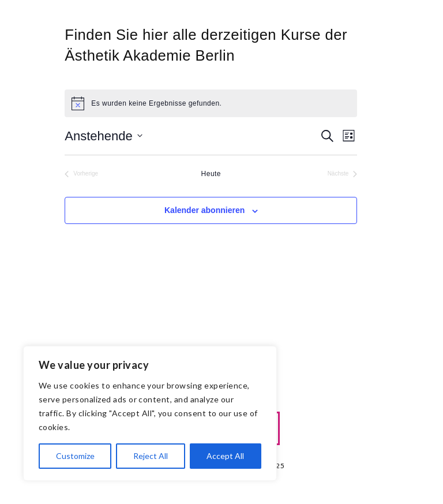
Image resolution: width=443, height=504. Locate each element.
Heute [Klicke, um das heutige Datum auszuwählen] (211, 174)
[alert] (211, 103)
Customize (75, 456)
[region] (150, 413)
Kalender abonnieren (204, 210)
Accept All (225, 456)
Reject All (151, 456)
